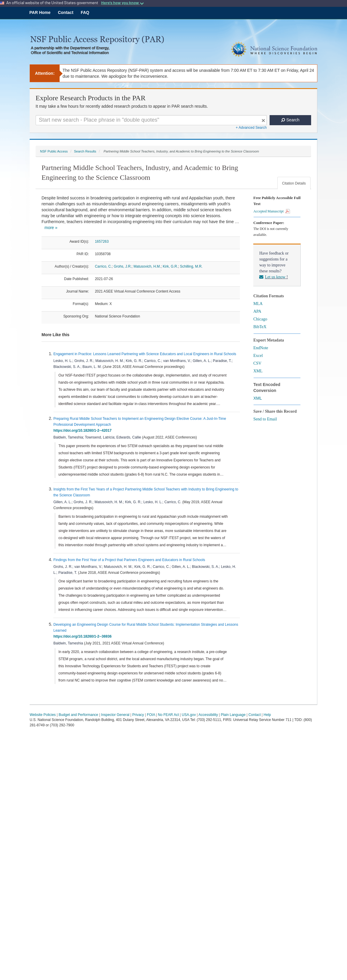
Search (290, 120)
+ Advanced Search (251, 128)
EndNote (261, 348)
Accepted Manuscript (272, 211)
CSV (257, 363)
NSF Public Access (54, 151)
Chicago (260, 319)
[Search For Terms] (151, 120)
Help (267, 715)
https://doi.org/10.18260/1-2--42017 (83, 431)
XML (258, 371)
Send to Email (265, 419)
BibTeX (260, 327)
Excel (258, 356)
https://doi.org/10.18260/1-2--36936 (83, 636)
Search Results (85, 151)
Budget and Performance (78, 715)
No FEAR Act (168, 715)
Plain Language (233, 715)
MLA (258, 304)
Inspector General (115, 715)
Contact (66, 12)
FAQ (85, 12)
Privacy (138, 715)
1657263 (102, 242)
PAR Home (40, 12)
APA (257, 311)
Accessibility (208, 715)
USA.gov (189, 715)
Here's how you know (122, 3)
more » (51, 228)
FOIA (151, 715)
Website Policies (43, 715)
